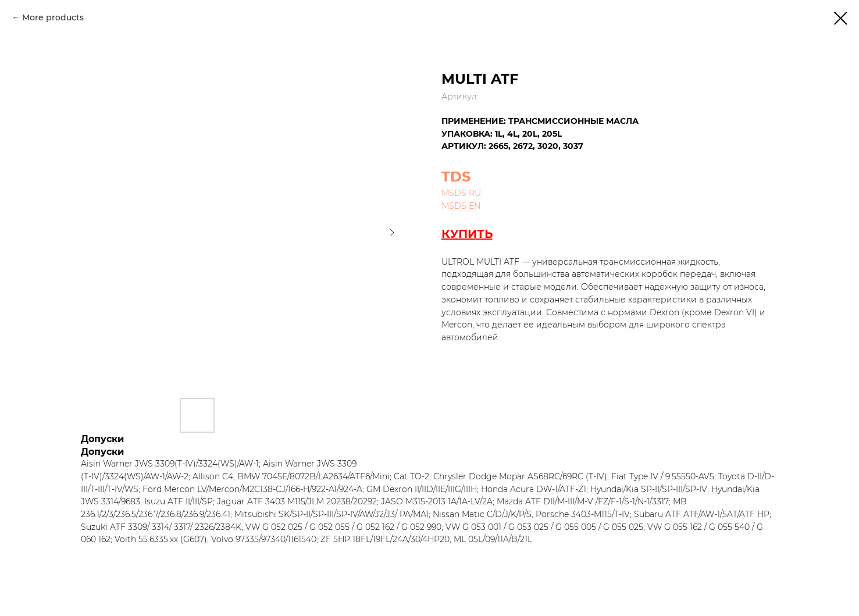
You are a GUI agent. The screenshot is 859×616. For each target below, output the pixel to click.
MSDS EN (461, 206)
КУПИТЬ (467, 234)
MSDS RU (461, 193)
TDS (456, 177)
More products (53, 17)
